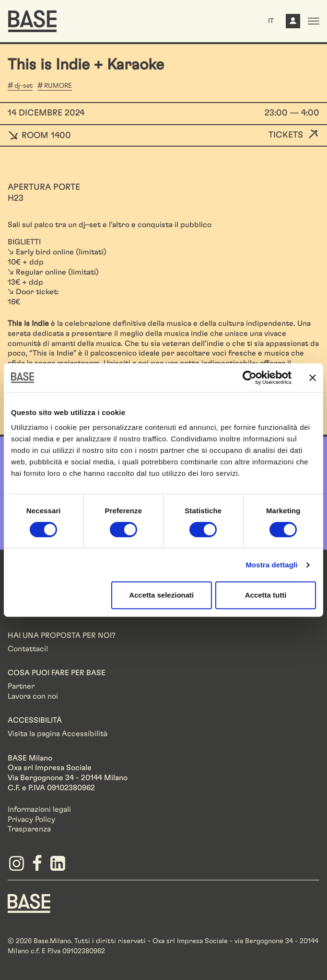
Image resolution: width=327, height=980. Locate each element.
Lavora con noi (33, 696)
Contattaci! (28, 649)
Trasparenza (29, 829)
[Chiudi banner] (313, 378)
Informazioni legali (39, 809)
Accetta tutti (266, 595)
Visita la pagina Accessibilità (58, 734)
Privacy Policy (31, 819)
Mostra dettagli (271, 565)
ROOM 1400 (39, 136)
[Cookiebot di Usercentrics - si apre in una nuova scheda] (250, 378)
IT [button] (271, 21)
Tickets (286, 135)
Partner (21, 686)
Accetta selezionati (161, 595)
